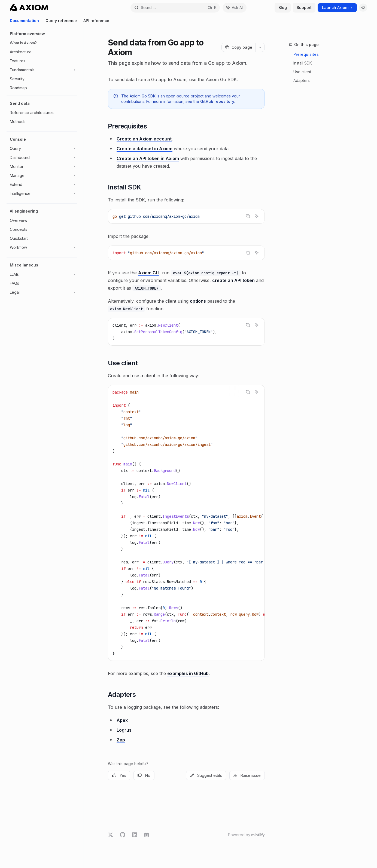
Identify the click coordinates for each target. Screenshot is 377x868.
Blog (283, 7)
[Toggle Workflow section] (42, 247)
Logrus (124, 730)
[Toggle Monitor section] (42, 167)
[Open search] (175, 8)
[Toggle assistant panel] (235, 8)
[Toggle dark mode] (363, 8)
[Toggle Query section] (42, 149)
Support (304, 7)
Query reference (61, 22)
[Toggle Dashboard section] (42, 158)
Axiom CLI (149, 273)
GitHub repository (217, 101)
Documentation (24, 22)
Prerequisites (306, 54)
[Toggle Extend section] (42, 185)
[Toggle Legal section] (42, 292)
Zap (121, 740)
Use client (302, 72)
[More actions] (260, 47)
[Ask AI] (257, 216)
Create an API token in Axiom (148, 158)
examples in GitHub (188, 673)
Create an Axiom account (144, 139)
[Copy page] (238, 47)
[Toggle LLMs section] (42, 274)
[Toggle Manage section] (42, 176)
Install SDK (303, 63)
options (198, 301)
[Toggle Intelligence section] (42, 194)
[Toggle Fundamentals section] (42, 70)
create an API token (233, 280)
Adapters (302, 80)
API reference (96, 22)
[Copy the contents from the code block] (248, 216)
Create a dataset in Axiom (145, 149)
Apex (122, 720)
